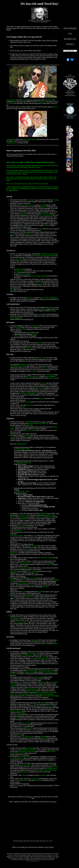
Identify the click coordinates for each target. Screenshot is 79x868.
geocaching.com (28, 313)
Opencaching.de (28, 544)
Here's (12, 588)
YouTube (37, 59)
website (13, 400)
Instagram (43, 409)
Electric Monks (47, 107)
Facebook (32, 301)
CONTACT (70, 44)
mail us (21, 156)
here (27, 141)
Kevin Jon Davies (31, 703)
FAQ (70, 34)
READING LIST (70, 39)
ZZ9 (41, 653)
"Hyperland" (24, 429)
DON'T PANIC (49, 847)
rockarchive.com (44, 22)
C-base (43, 422)
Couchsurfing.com (29, 645)
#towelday (38, 40)
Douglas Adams (11, 28)
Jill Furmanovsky (47, 20)
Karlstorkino (53, 547)
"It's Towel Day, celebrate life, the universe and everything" (35, 785)
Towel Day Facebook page (18, 57)
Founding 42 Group (42, 731)
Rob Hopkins (21, 716)
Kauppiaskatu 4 (19, 359)
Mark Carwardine (16, 696)
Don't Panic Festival (37, 669)
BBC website (23, 210)
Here (12, 215)
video (18, 102)
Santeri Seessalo (15, 375)
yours (55, 229)
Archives (54, 802)
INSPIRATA (18, 461)
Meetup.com (27, 351)
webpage (32, 522)
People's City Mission (17, 767)
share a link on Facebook (50, 40)
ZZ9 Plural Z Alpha (70, 76)
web (31, 409)
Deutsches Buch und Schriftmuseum (25, 488)
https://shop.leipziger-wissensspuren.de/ (41, 457)
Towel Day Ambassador (34, 100)
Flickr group (14, 59)
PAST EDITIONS (70, 28)
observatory (28, 254)
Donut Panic (35, 757)
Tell (11, 46)
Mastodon (23, 400)
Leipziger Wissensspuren (22, 447)
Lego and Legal (31, 212)
